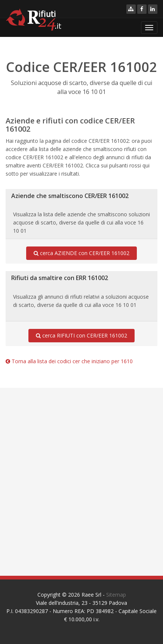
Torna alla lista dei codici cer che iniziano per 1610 (69, 361)
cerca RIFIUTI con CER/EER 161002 (81, 336)
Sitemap (116, 595)
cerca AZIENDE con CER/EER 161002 (81, 253)
